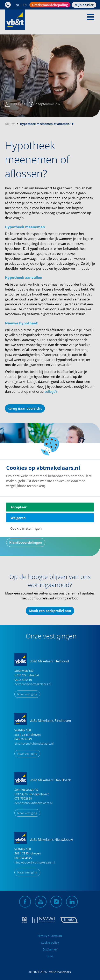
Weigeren (18, 518)
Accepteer (19, 507)
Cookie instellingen (26, 528)
